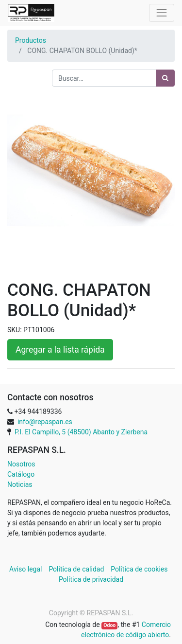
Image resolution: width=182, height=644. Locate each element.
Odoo (109, 625)
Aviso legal (26, 569)
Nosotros (21, 464)
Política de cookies (139, 569)
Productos (31, 40)
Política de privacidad (91, 579)
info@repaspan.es (45, 422)
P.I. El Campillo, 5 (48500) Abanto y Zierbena (81, 432)
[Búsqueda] (165, 78)
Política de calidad (76, 569)
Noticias (20, 484)
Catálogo (21, 474)
